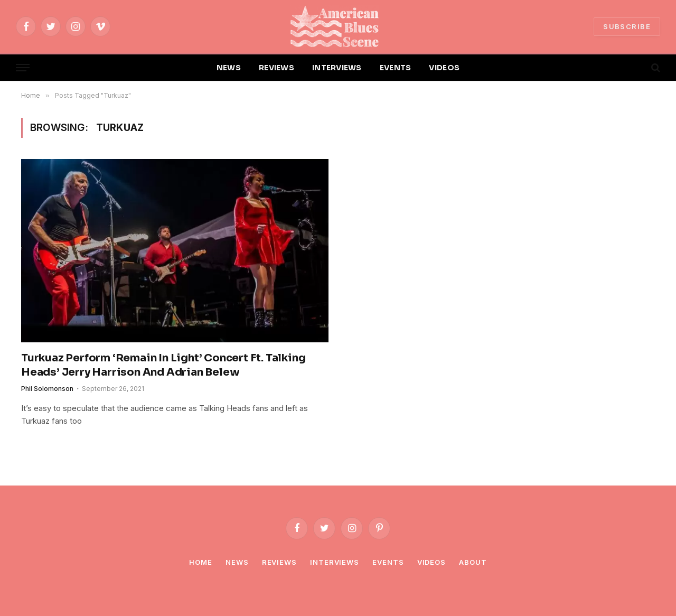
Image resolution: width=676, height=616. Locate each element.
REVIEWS (276, 68)
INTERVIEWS (337, 68)
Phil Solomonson (47, 389)
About (473, 562)
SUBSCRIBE (627, 26)
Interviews (335, 562)
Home (201, 562)
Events (388, 562)
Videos (431, 562)
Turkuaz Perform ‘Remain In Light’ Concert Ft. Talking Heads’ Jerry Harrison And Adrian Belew (163, 365)
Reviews (279, 562)
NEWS (229, 68)
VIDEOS (444, 68)
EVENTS (396, 68)
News (237, 562)
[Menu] (23, 68)
